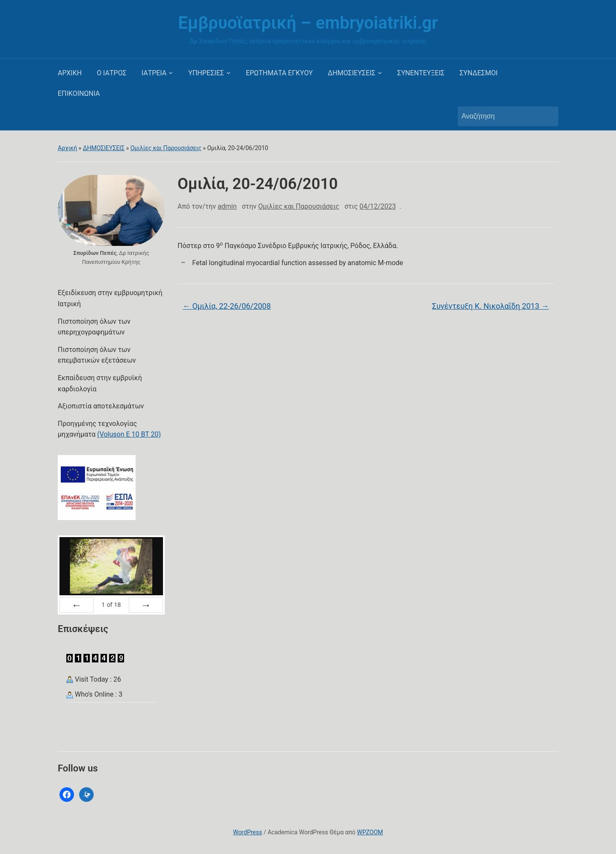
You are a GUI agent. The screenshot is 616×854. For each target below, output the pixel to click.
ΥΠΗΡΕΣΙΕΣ (206, 73)
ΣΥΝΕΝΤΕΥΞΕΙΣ (421, 73)
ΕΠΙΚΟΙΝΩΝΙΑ (79, 93)
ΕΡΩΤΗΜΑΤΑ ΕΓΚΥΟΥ (279, 73)
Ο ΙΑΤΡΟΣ (112, 73)
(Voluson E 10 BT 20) (129, 434)
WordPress (248, 832)
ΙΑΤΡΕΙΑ (154, 73)
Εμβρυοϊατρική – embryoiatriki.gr (308, 23)
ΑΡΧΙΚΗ (70, 73)
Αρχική (67, 148)
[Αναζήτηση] (500, 116)
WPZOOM (370, 832)
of (111, 604)
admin (227, 206)
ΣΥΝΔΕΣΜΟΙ (478, 73)
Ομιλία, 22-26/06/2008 (227, 306)
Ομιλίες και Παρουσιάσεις (166, 148)
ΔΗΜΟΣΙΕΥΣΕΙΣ (351, 73)
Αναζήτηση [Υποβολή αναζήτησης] (548, 116)
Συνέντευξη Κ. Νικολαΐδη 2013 (490, 306)
